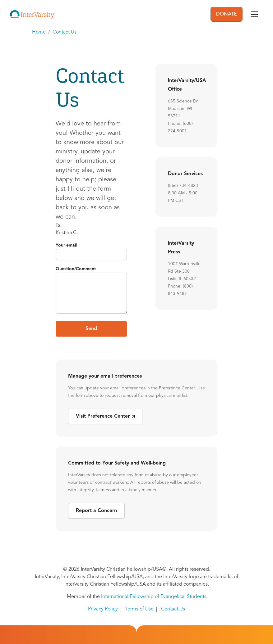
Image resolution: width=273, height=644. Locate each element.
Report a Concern (96, 511)
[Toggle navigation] (254, 14)
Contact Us (65, 32)
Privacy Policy (103, 609)
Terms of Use (139, 609)
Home (39, 32)
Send (91, 329)
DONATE (227, 14)
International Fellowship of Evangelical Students (154, 597)
